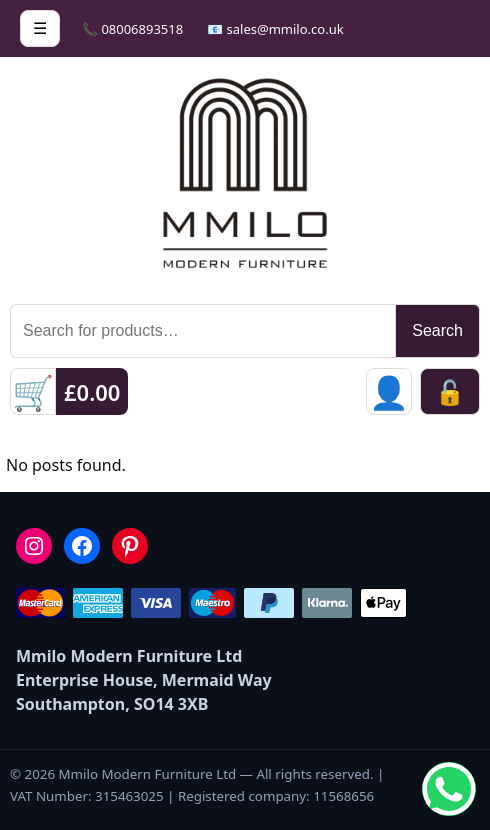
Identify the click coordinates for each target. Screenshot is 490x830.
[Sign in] (389, 391)
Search (437, 330)
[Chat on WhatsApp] (449, 789)
